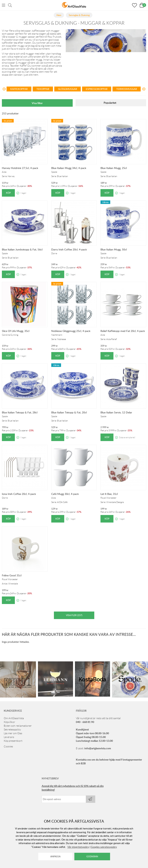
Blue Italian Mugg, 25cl (114, 168)
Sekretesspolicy (12, 730)
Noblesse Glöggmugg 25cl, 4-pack (71, 331)
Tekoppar (43, 89)
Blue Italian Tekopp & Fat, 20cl (69, 412)
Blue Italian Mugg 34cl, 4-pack (69, 168)
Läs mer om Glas (13, 733)
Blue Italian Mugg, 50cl (114, 249)
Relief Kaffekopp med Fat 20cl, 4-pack (123, 331)
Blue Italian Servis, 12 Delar (116, 412)
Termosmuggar (127, 89)
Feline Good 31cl (12, 575)
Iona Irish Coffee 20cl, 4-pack (19, 494)
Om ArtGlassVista (14, 718)
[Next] (144, 90)
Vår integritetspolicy (78, 847)
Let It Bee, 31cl (109, 494)
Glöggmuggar (68, 89)
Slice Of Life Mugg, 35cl (16, 331)
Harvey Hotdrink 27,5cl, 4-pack (20, 168)
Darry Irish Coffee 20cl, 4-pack (69, 249)
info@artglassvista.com (98, 748)
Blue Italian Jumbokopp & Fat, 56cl (22, 249)
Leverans (9, 737)
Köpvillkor (9, 722)
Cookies (8, 746)
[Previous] (4, 90)
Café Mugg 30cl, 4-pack (65, 494)
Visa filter (37, 103)
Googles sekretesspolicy (104, 847)
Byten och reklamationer (18, 726)
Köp (8, 193)
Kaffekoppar (19, 89)
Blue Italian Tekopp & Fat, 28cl (20, 412)
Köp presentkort (13, 741)
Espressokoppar (97, 89)
